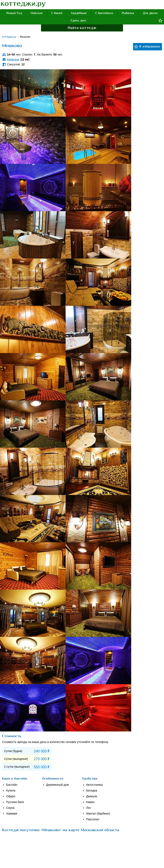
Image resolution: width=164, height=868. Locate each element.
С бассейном (104, 13)
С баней (57, 13)
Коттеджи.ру (9, 37)
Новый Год (14, 13)
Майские (37, 13)
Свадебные (79, 13)
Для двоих (150, 13)
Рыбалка (128, 13)
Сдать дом (78, 20)
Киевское (13, 59)
